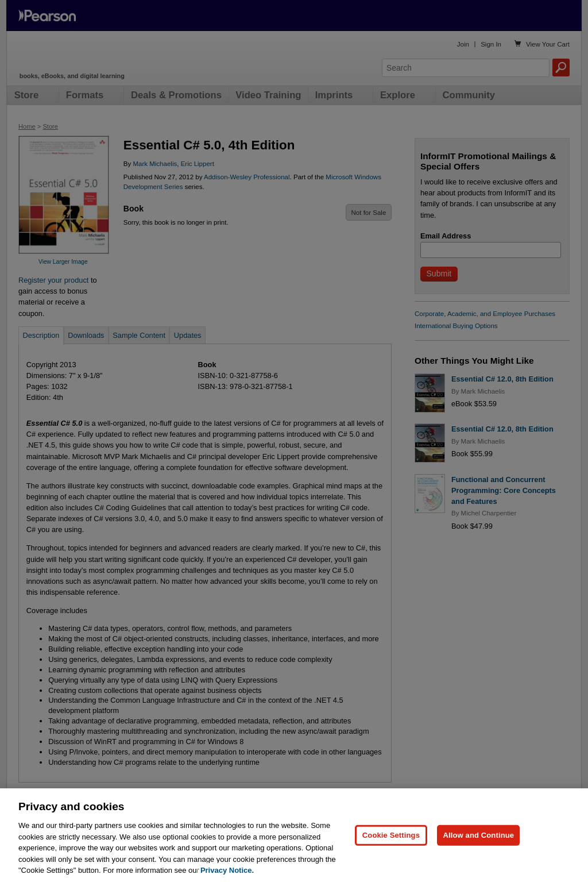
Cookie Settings (391, 856)
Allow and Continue (478, 856)
